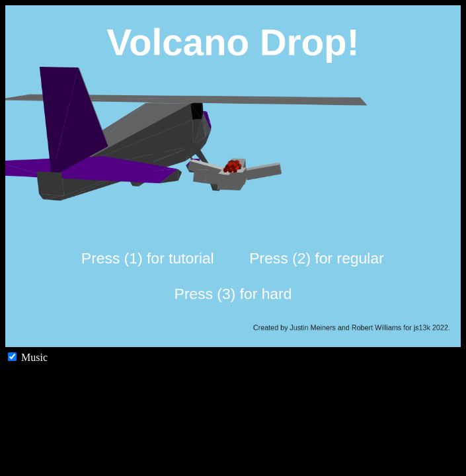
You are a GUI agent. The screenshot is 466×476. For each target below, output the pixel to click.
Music (28, 357)
